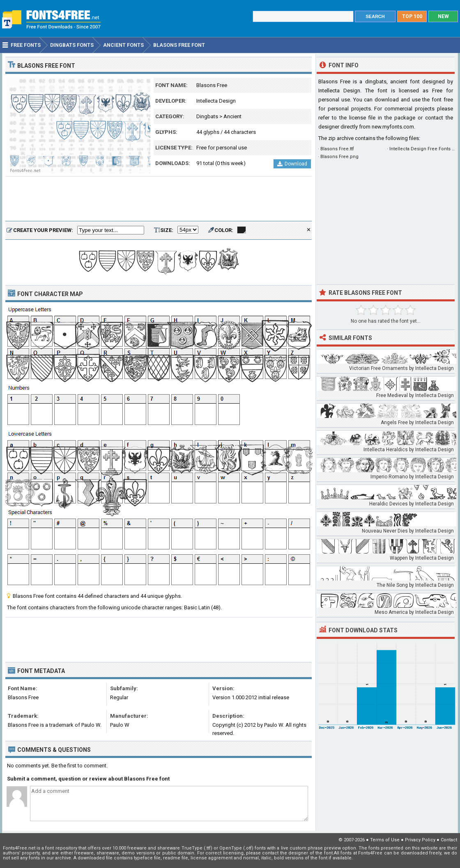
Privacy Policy (420, 840)
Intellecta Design (216, 101)
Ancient (232, 116)
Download (292, 164)
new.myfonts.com (393, 127)
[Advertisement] (159, 199)
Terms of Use (385, 840)
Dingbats (207, 116)
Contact (449, 840)
